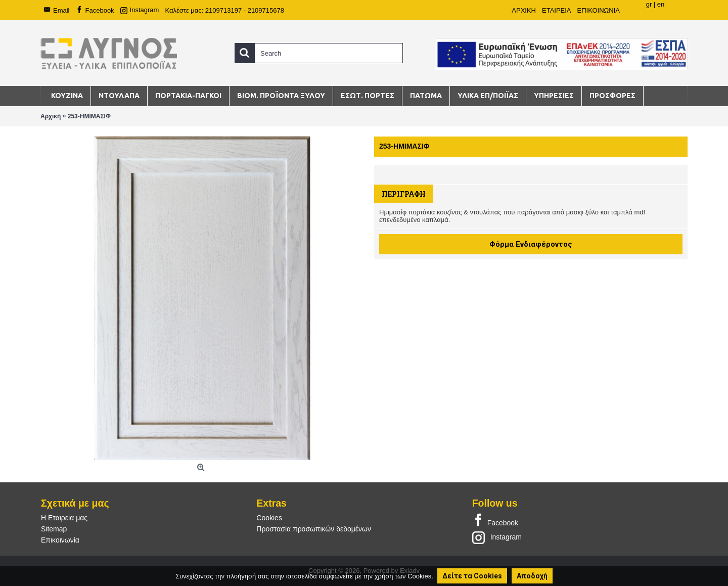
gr (649, 4)
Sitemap (54, 529)
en (661, 4)
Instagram (497, 537)
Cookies (269, 518)
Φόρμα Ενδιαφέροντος (531, 244)
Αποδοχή (532, 576)
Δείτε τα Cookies (472, 576)
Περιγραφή (404, 194)
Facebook (495, 521)
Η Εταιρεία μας (64, 518)
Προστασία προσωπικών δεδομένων (314, 529)
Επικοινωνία (60, 540)
